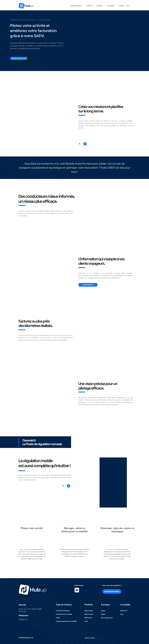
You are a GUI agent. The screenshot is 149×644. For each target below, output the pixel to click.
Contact (122, 6)
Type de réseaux (76, 6)
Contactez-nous (112, 591)
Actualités (111, 6)
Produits (89, 6)
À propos (100, 6)
